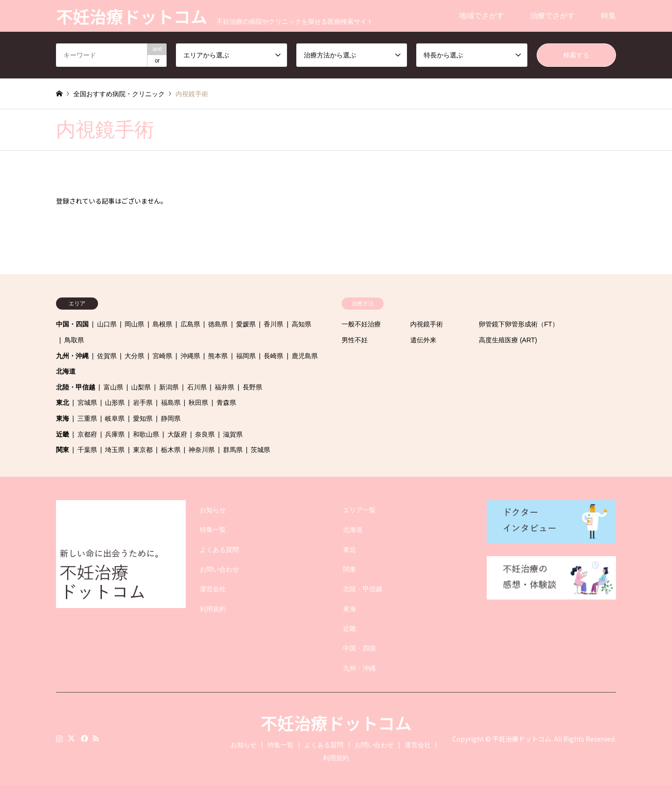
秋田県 (198, 403)
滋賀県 (233, 434)
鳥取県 (74, 340)
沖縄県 (190, 356)
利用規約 (213, 609)
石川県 (197, 387)
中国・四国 (72, 324)
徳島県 (218, 324)
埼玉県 (115, 450)
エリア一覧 (359, 510)
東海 (63, 418)
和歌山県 (146, 434)
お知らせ (213, 510)
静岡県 (171, 418)
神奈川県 (202, 450)
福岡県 (246, 356)
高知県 (301, 324)
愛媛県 (246, 324)
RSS (96, 738)
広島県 (190, 324)
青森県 (226, 403)
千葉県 (87, 450)
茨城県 (260, 450)
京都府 (87, 434)
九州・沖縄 (72, 356)
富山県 (113, 387)
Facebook (84, 738)
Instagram (59, 738)
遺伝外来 (423, 340)
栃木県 (171, 450)
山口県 (107, 324)
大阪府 (177, 434)
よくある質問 (219, 550)
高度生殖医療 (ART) (508, 340)
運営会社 (213, 589)
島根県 (162, 324)
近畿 (63, 434)
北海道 (66, 371)
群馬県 (233, 450)
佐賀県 (107, 356)
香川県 (273, 324)
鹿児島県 (305, 356)
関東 (63, 450)
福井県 (224, 387)
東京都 (143, 450)
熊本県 (218, 356)
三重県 (87, 418)
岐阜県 (115, 418)
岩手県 (143, 403)
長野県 (252, 387)
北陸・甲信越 (76, 387)
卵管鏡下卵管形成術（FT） (519, 324)
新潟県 (169, 387)
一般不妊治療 (361, 324)
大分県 (134, 356)
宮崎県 (162, 356)
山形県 (115, 403)
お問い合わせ (219, 569)
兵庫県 (115, 434)
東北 (63, 403)
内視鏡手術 (427, 324)
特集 (609, 16)
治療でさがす (553, 16)
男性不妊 (355, 340)
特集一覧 (213, 530)
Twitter (71, 738)
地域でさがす (482, 16)
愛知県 (143, 418)
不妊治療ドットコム (336, 722)
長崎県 (273, 356)
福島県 (171, 403)
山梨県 (141, 387)
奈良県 (205, 434)
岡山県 (134, 324)
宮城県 (87, 403)
